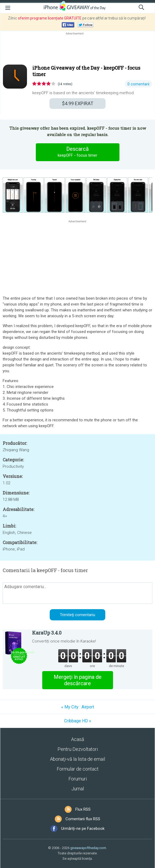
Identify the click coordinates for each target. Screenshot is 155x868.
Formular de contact (78, 769)
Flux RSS (83, 809)
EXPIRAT (78, 103)
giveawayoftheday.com (88, 848)
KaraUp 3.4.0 (47, 633)
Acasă (78, 739)
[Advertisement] (77, 49)
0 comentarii (138, 84)
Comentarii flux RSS (83, 819)
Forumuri (78, 779)
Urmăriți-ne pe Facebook (83, 829)
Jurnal (78, 789)
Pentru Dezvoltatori (78, 749)
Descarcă (77, 152)
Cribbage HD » (78, 721)
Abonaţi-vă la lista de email (77, 759)
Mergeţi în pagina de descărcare (78, 680)
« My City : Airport (78, 707)
